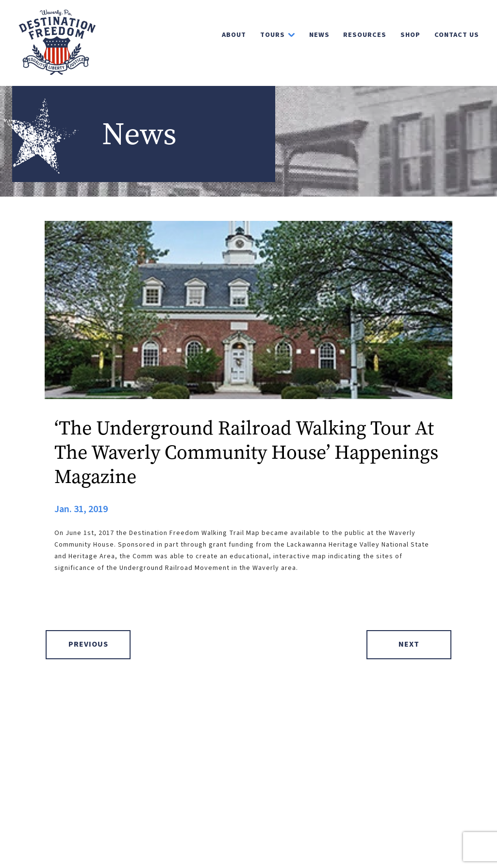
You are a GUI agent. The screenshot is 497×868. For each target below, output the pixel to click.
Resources (365, 35)
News (319, 35)
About (234, 35)
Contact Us (457, 35)
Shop (410, 35)
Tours (273, 35)
